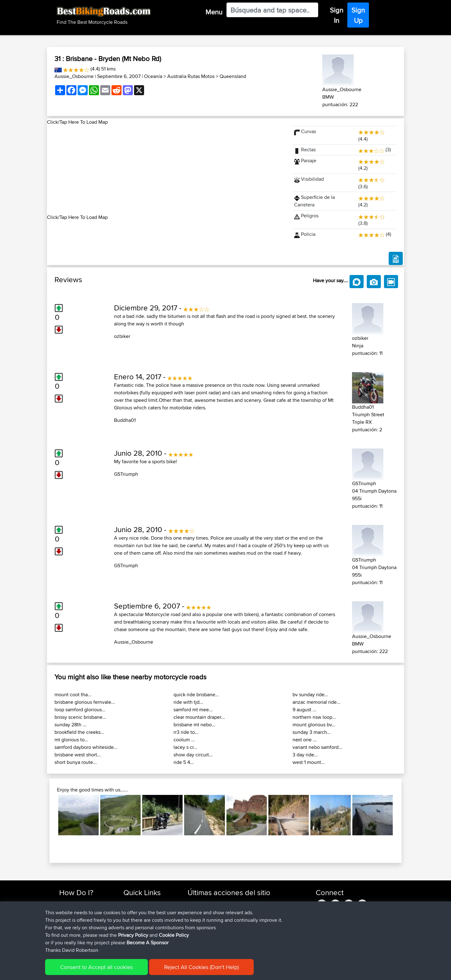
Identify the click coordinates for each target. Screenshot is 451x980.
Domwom (198, 933)
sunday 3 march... (312, 732)
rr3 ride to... (186, 732)
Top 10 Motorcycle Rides (148, 903)
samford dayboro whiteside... (86, 747)
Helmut (195, 911)
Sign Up (358, 15)
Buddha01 (125, 420)
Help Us (132, 941)
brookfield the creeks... (79, 732)
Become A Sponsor (79, 933)
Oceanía (153, 76)
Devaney (197, 903)
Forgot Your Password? (83, 926)
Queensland (233, 76)
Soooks (196, 941)
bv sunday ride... (310, 695)
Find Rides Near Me (79, 903)
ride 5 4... (184, 762)
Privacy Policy (143, 971)
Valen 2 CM (244, 933)
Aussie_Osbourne (74, 76)
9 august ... (304, 710)
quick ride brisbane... (196, 695)
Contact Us (135, 933)
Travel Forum (137, 911)
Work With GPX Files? (81, 918)
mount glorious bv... (314, 725)
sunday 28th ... (70, 725)
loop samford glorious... (80, 710)
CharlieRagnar (203, 926)
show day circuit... (193, 755)
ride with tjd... (188, 702)
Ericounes (198, 918)
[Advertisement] (166, 170)
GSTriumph (126, 474)
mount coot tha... (73, 695)
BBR (234, 903)
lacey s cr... (185, 747)
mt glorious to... (71, 740)
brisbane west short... (78, 755)
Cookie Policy (174, 971)
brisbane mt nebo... (194, 725)
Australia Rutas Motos (191, 76)
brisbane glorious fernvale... (85, 702)
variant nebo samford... (317, 747)
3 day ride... (305, 755)
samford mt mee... (193, 710)
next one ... (305, 740)
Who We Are (136, 926)
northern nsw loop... (314, 717)
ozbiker (122, 336)
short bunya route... (76, 762)
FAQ (63, 941)
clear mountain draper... (199, 717)
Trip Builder (135, 918)
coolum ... (184, 740)
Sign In (337, 15)
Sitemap (118, 971)
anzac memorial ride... (316, 702)
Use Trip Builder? (77, 911)
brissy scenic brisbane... (80, 717)
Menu (214, 12)
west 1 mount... (309, 762)
